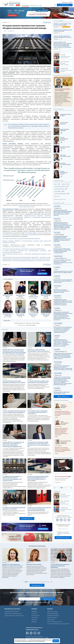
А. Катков (39, 233)
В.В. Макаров (28, 233)
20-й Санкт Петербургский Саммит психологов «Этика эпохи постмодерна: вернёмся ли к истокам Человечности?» (63, 262)
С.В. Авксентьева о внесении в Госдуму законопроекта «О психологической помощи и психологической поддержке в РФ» (39, 444)
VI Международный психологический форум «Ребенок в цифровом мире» (63, 272)
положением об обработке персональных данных (63, 533)
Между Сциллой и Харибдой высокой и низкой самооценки (63, 31)
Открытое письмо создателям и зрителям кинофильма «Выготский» (63, 37)
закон (5, 31)
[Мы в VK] (61, 520)
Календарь (34, 622)
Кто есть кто (34, 5)
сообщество (11, 31)
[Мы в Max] (69, 520)
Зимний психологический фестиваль (13, 614)
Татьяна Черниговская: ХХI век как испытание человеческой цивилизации (60, 566)
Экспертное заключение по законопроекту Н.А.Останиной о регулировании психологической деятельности (39, 509)
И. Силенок (6, 235)
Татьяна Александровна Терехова (64, 139)
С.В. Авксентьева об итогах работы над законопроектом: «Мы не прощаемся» (38, 382)
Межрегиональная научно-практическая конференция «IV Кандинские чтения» (62, 291)
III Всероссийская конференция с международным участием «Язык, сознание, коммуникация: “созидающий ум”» (62, 251)
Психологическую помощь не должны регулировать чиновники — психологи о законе (27, 257)
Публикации (25, 5)
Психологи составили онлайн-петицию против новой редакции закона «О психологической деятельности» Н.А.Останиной (38, 478)
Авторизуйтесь (21, 325)
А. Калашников (14, 235)
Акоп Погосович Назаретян (64, 123)
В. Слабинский (23, 235)
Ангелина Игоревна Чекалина (65, 147)
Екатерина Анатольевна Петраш (65, 164)
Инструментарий (35, 616)
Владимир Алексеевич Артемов (66, 115)
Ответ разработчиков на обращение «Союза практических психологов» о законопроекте (37, 412)
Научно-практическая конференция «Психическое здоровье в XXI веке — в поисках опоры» (63, 281)
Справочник (34, 620)
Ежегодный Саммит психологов (12, 612)
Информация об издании (53, 616)
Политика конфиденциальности (55, 622)
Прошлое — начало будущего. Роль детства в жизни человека (62, 24)
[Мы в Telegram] (57, 520)
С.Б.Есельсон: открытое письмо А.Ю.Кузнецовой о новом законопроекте (39, 350)
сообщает (17, 68)
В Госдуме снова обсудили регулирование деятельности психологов (14, 508)
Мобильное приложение (53, 614)
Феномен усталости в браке (34, 564)
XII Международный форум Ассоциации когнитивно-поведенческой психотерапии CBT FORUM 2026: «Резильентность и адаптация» (62, 239)
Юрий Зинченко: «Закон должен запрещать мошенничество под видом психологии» (26, 261)
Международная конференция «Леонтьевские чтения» (62, 393)
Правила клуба (51, 620)
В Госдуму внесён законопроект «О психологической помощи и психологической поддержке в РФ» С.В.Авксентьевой (12, 478)
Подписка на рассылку (52, 612)
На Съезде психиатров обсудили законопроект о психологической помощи (24, 249)
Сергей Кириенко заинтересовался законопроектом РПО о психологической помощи (26, 259)
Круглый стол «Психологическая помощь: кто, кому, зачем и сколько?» (13, 565)
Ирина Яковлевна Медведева (65, 130)
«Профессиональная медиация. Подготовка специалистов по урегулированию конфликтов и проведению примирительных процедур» (27, 217)
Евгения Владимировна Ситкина (64, 173)
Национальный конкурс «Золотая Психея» (14, 616)
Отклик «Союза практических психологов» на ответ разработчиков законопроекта (14, 412)
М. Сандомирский (33, 235)
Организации (35, 618)
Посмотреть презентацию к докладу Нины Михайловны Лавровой (21, 239)
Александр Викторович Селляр (65, 156)
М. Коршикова (47, 233)
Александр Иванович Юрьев (62, 89)
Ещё (40, 5)
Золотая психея (66, 27)
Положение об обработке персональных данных (58, 624)
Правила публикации (52, 618)
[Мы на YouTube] (65, 520)
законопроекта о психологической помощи (14, 247)
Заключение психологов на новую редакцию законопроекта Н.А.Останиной (14, 382)
